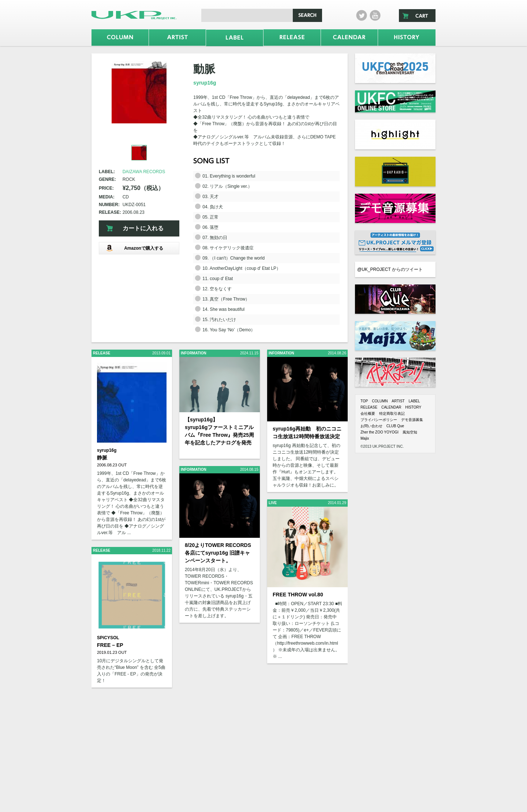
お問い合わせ (371, 426)
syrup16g (205, 83)
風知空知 (410, 432)
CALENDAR (391, 407)
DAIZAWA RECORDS (144, 172)
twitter (362, 15)
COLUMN (380, 401)
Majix (365, 438)
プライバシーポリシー (379, 420)
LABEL (414, 401)
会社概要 (368, 414)
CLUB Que (395, 426)
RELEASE (369, 407)
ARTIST (398, 401)
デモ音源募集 (412, 420)
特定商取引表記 (392, 414)
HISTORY (413, 407)
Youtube (375, 15)
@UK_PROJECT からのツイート (390, 269)
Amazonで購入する (135, 248)
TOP (364, 401)
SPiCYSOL (108, 638)
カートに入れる (143, 228)
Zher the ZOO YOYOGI (380, 432)
